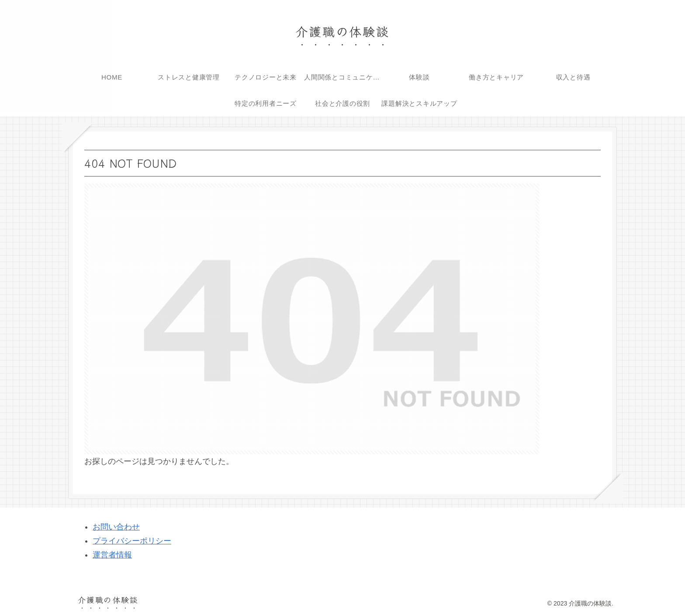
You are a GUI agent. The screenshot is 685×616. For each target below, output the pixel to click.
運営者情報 (112, 555)
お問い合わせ (116, 527)
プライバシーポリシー (132, 541)
